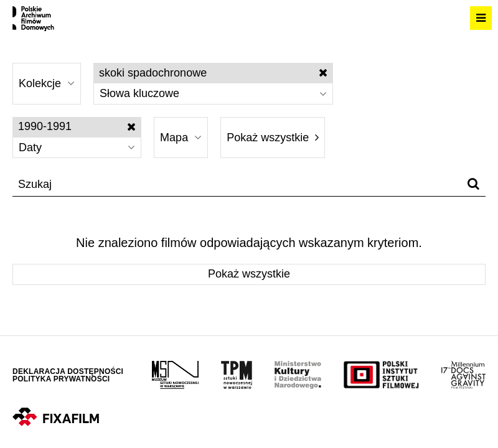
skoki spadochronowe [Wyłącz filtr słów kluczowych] (213, 73)
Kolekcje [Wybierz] (47, 83)
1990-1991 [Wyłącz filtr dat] (77, 126)
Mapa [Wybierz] (181, 138)
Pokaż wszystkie (273, 138)
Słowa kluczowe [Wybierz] (213, 93)
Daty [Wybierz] (77, 147)
